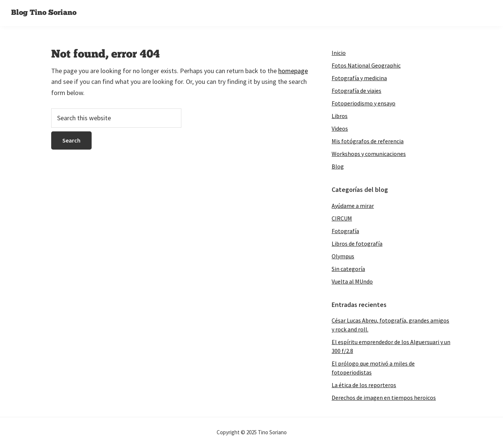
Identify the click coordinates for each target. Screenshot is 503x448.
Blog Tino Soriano (44, 13)
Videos (340, 128)
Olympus (343, 256)
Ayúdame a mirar (353, 206)
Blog (338, 166)
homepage (293, 71)
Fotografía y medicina (359, 78)
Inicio (339, 53)
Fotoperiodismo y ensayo (364, 103)
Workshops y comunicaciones (369, 154)
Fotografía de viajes (356, 91)
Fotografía (345, 231)
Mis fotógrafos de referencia (368, 141)
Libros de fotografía (357, 243)
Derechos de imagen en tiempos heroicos (384, 398)
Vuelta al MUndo (352, 281)
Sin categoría (348, 269)
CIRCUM (342, 218)
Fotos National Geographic (366, 65)
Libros (340, 116)
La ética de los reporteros (364, 385)
